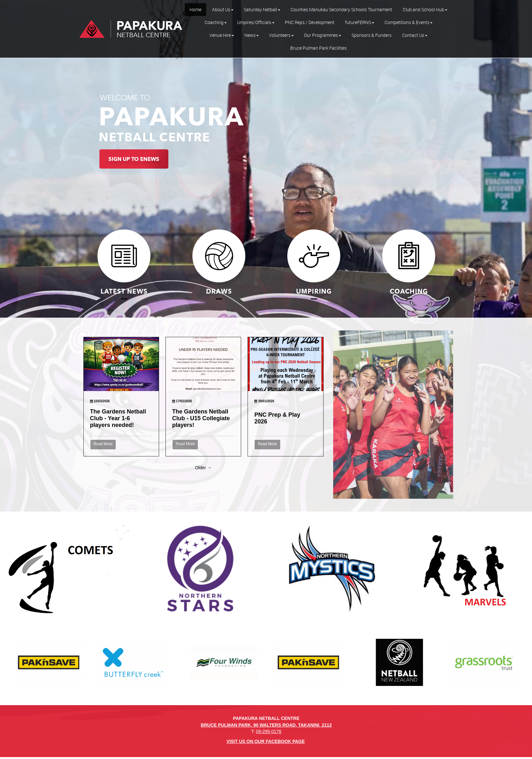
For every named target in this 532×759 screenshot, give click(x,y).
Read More (103, 444)
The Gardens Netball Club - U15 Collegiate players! (201, 418)
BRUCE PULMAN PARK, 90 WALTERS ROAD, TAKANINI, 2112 (266, 725)
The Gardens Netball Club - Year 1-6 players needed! (118, 418)
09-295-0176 (269, 731)
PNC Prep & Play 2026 (277, 418)
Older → (203, 468)
